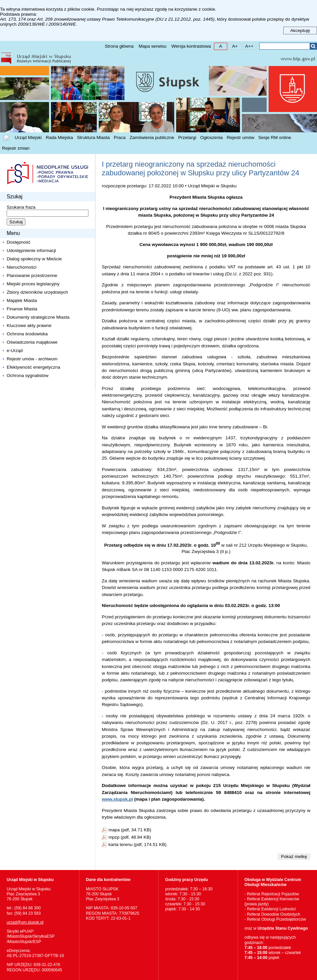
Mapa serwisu (152, 46)
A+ (233, 46)
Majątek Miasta (22, 300)
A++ (248, 46)
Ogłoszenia (212, 137)
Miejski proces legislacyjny (33, 284)
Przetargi (187, 137)
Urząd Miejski (28, 137)
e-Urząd (15, 350)
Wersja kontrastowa (191, 46)
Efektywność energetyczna (34, 367)
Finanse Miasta (22, 309)
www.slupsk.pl (117, 799)
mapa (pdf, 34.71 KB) (130, 830)
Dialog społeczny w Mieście (34, 259)
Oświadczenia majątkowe (32, 342)
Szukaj (313, 46)
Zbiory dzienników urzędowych (37, 292)
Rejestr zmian (16, 148)
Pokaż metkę (294, 856)
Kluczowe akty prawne (29, 325)
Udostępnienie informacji (31, 250)
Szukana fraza (21, 207)
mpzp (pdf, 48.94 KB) (130, 837)
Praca (120, 137)
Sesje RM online (275, 137)
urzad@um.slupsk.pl (25, 922)
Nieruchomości (22, 267)
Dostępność (19, 242)
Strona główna (119, 46)
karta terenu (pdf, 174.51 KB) (137, 844)
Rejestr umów (241, 137)
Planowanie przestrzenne (32, 275)
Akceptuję (300, 30)
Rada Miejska (59, 137)
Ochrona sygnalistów (28, 375)
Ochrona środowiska (27, 334)
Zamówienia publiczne (152, 137)
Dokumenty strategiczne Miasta (38, 317)
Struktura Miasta (93, 137)
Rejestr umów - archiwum (32, 359)
